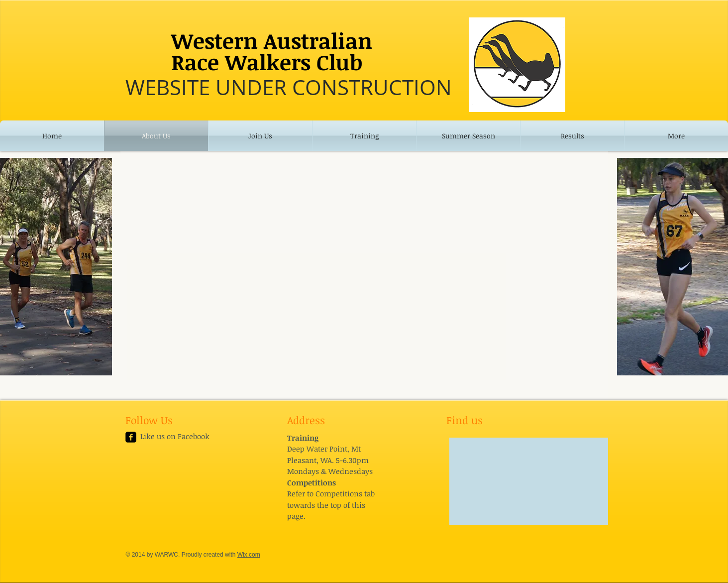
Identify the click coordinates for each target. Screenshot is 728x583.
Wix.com (249, 555)
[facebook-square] (131, 437)
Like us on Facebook (175, 436)
